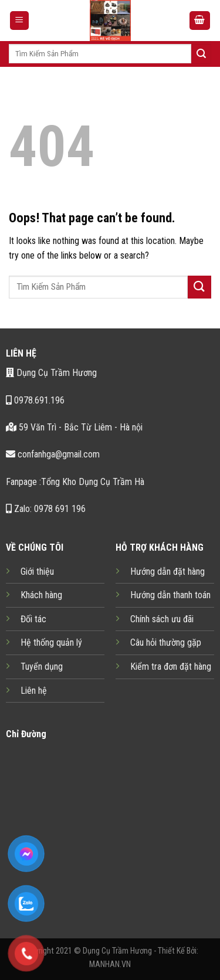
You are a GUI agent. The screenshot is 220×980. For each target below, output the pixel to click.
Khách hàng (41, 595)
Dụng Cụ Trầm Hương (51, 373)
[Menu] (20, 21)
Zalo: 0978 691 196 (46, 509)
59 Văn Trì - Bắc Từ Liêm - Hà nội (74, 427)
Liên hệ (34, 691)
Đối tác (33, 619)
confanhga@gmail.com (53, 454)
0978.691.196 (35, 400)
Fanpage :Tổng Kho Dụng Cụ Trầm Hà (75, 482)
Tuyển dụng (42, 667)
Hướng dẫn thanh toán (170, 595)
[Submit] (201, 54)
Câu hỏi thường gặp (166, 642)
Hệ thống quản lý (51, 642)
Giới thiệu (37, 572)
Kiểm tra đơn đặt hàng (171, 667)
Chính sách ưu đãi (162, 619)
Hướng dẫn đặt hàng (167, 572)
